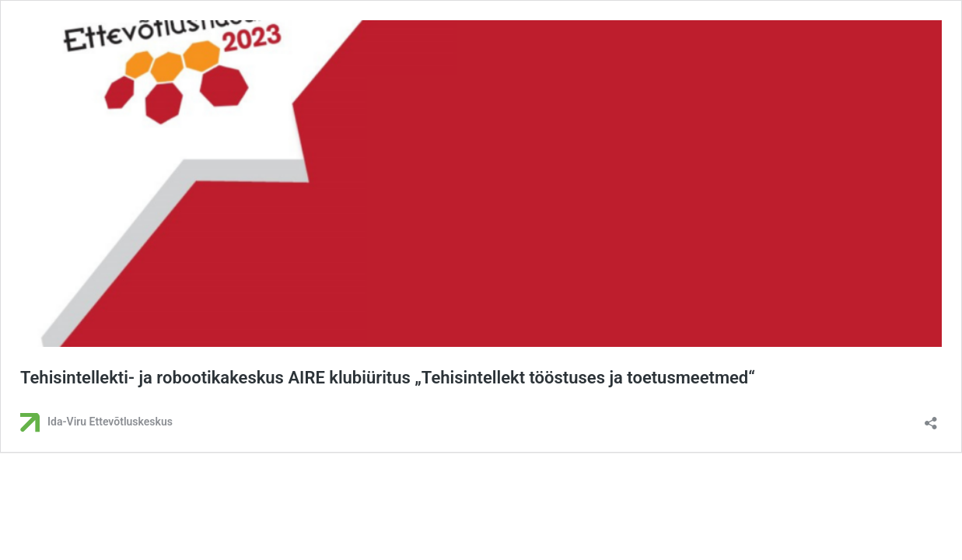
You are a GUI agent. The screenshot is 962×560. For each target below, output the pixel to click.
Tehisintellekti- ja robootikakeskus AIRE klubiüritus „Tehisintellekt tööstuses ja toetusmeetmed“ (388, 378)
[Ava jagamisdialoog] (931, 418)
